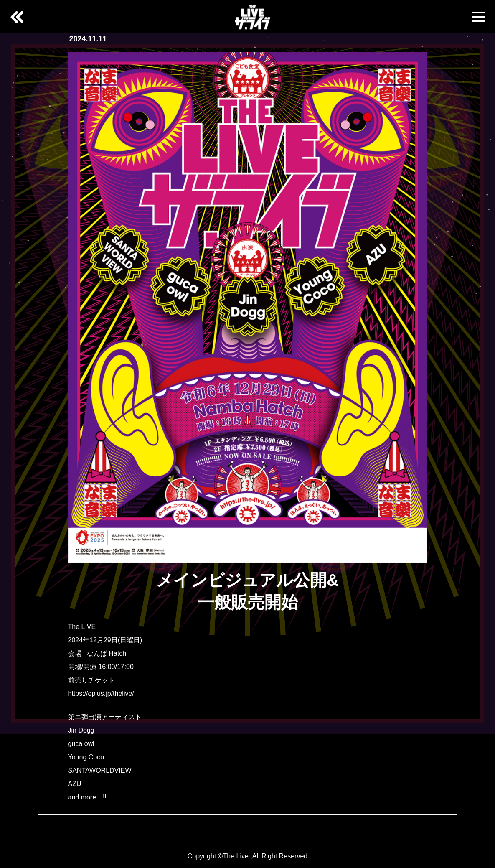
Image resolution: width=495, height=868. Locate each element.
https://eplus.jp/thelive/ (101, 694)
